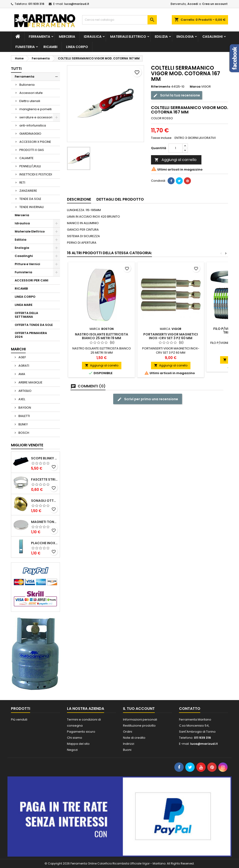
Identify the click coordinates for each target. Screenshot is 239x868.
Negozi (72, 750)
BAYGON (24, 408)
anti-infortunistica (33, 125)
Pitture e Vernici (27, 264)
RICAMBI (50, 47)
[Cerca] (119, 20)
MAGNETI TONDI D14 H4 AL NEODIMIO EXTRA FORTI (44, 522)
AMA (21, 374)
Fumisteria (25, 47)
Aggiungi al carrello (176, 160)
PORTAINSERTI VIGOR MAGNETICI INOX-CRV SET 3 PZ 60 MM (171, 336)
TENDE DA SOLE (30, 199)
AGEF (22, 357)
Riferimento (161, 87)
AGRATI (23, 366)
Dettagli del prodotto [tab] (120, 199)
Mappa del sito (78, 744)
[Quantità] (176, 148)
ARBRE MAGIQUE (30, 382)
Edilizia (161, 37)
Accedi (193, 4)
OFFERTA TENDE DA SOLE (34, 325)
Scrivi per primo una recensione (148, 399)
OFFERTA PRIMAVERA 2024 (31, 335)
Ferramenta (39, 37)
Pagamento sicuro (81, 732)
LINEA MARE (24, 305)
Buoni (127, 750)
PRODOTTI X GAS (32, 150)
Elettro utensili (30, 101)
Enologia (185, 37)
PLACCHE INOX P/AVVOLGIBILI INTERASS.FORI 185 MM (44, 543)
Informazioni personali (140, 719)
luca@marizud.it (77, 4)
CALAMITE (26, 158)
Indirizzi (129, 744)
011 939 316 (36, 4)
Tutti (16, 69)
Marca (195, 87)
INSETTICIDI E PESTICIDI (36, 174)
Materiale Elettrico (128, 37)
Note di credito (134, 738)
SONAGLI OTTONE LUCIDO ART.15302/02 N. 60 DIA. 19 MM (44, 501)
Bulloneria (27, 85)
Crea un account (215, 4)
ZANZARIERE (28, 191)
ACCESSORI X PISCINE (35, 142)
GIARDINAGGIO (30, 134)
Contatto (190, 709)
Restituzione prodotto (139, 726)
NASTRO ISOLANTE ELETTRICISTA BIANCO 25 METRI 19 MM (102, 336)
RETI (22, 183)
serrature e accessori (36, 117)
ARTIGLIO (25, 391)
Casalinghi (213, 37)
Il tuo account (139, 709)
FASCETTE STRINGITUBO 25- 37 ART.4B (44, 479)
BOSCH (23, 433)
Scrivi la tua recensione (177, 95)
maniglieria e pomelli (35, 109)
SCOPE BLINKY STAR (44, 458)
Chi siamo (75, 738)
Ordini (128, 732)
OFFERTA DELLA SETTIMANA (26, 315)
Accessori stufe (31, 93)
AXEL (21, 399)
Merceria (67, 37)
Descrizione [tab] (79, 199)
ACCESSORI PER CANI (32, 280)
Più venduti (19, 719)
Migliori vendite (27, 445)
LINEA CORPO (77, 47)
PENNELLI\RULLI (30, 166)
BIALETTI (24, 416)
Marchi (18, 349)
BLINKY (23, 424)
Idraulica (93, 37)
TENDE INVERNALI (32, 207)
